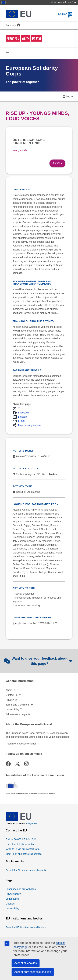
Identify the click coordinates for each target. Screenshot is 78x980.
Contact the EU (16, 831)
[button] (17, 408)
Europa (10, 25)
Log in (69, 96)
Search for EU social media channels (26, 870)
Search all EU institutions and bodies (26, 927)
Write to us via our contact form (23, 849)
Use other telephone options (21, 844)
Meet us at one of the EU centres (24, 854)
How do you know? (63, 2)
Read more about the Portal (21, 744)
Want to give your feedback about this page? (38, 661)
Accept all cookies (26, 963)
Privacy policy (13, 894)
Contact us (12, 695)
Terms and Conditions (18, 705)
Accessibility (12, 710)
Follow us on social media (24, 754)
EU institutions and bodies (24, 919)
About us (11, 690)
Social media (15, 862)
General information (20, 681)
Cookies (10, 904)
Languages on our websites (21, 889)
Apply (57, 163)
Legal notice (12, 899)
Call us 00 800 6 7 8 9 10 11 (21, 839)
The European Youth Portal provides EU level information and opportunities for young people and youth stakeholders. (38, 735)
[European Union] (19, 820)
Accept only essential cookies (33, 972)
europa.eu (31, 823)
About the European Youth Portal (29, 724)
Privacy (10, 700)
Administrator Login (16, 714)
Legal (10, 880)
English (65, 14)
